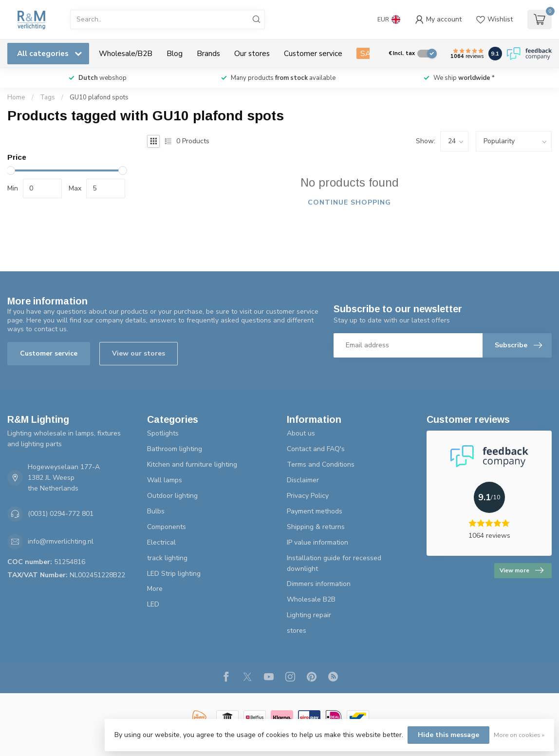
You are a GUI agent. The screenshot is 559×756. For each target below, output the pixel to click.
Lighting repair (309, 615)
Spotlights (163, 433)
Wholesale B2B (311, 599)
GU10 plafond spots (99, 97)
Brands (208, 53)
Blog (175, 53)
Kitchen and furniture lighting (192, 464)
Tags (47, 97)
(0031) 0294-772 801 (61, 514)
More (155, 589)
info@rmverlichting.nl (61, 541)
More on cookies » (519, 735)
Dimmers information (319, 584)
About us (301, 433)
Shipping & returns (316, 527)
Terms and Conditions (321, 464)
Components (167, 527)
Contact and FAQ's (316, 449)
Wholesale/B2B (126, 53)
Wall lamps (165, 480)
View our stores (139, 353)
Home (16, 97)
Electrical (161, 542)
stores (297, 631)
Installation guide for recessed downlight (334, 563)
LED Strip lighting (174, 574)
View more (522, 570)
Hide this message (448, 735)
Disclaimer (303, 480)
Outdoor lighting (172, 496)
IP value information (317, 542)
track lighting (167, 558)
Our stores (252, 53)
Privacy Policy (308, 496)
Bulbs (156, 511)
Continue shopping (349, 202)
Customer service (313, 53)
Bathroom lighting (175, 449)
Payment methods (315, 511)
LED (153, 604)
